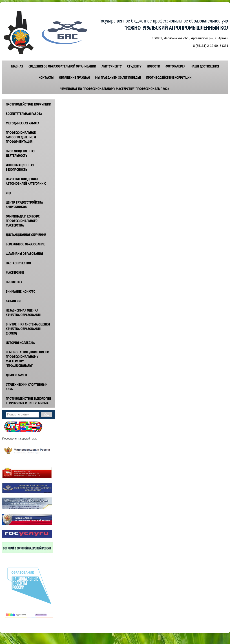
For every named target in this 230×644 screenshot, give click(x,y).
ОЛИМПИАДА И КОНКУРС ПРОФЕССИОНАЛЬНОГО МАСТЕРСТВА (23, 221)
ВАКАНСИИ (13, 301)
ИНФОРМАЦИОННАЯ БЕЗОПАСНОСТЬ (20, 167)
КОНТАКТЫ (46, 77)
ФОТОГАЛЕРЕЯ (175, 66)
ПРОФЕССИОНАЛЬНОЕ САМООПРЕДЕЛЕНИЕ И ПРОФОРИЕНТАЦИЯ (21, 137)
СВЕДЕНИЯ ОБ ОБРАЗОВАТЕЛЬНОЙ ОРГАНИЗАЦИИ (62, 66)
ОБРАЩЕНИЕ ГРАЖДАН (74, 77)
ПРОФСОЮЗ (14, 282)
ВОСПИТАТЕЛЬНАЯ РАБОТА (24, 114)
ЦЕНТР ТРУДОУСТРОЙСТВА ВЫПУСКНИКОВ (24, 204)
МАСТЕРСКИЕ (15, 272)
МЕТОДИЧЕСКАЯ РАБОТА (23, 123)
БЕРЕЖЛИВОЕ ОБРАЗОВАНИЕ (25, 244)
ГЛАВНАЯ (17, 66)
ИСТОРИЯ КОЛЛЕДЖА (20, 343)
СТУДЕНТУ (134, 66)
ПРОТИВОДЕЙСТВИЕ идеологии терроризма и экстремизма (28, 401)
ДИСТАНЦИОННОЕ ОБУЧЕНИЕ (26, 235)
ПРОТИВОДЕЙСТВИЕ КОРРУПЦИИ (29, 104)
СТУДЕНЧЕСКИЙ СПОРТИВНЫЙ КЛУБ (27, 387)
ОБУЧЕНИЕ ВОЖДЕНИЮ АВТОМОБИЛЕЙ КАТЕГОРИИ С (26, 181)
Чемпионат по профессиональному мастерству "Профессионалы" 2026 (115, 89)
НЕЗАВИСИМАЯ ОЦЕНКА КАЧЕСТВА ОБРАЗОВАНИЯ (23, 312)
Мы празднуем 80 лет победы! (118, 77)
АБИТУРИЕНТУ (112, 66)
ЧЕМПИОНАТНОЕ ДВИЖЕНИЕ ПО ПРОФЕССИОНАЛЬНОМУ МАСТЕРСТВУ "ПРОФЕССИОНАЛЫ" (28, 359)
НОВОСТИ (154, 66)
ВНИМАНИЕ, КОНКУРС (21, 291)
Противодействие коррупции (169, 77)
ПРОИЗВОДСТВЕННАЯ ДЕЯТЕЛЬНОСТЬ (21, 153)
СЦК (9, 193)
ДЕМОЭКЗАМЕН (16, 375)
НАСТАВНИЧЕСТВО (18, 263)
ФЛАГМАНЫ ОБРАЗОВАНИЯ (24, 254)
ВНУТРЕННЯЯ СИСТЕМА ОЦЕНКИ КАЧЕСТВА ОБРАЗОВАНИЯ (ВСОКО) (28, 329)
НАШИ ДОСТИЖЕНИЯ (205, 66)
